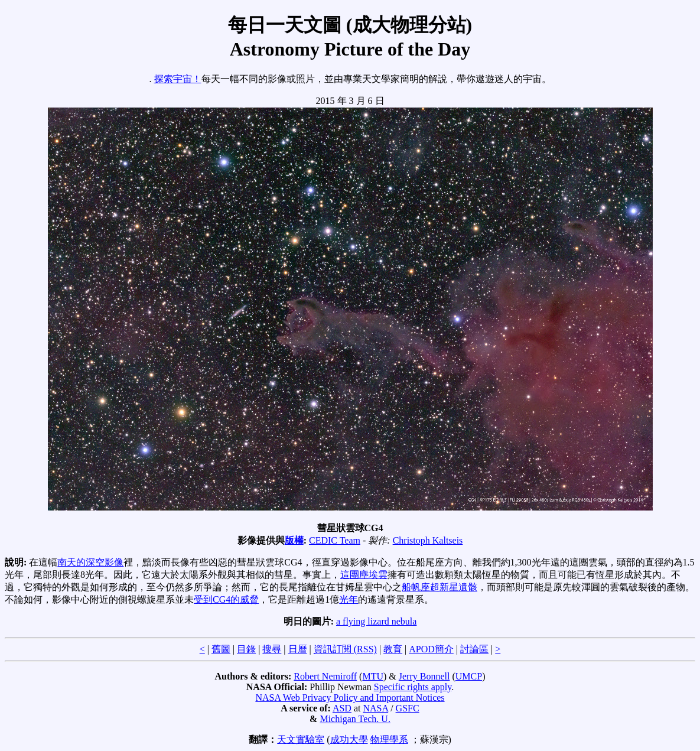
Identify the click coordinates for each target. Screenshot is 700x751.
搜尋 (272, 649)
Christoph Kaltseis (428, 540)
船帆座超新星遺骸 (439, 587)
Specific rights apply (413, 687)
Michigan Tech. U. (355, 719)
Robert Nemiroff (325, 676)
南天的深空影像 (90, 562)
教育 (393, 649)
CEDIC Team (335, 540)
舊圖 (221, 649)
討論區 (474, 649)
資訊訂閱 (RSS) (345, 649)
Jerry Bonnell (424, 676)
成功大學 (349, 739)
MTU (373, 676)
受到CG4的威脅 (226, 599)
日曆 (298, 649)
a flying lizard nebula (376, 621)
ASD (342, 708)
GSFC (408, 708)
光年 (349, 599)
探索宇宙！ (178, 79)
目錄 (246, 649)
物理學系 (389, 739)
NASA (375, 708)
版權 (294, 540)
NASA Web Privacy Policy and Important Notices (350, 698)
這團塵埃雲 (364, 575)
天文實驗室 (301, 739)
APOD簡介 (431, 649)
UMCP (469, 676)
